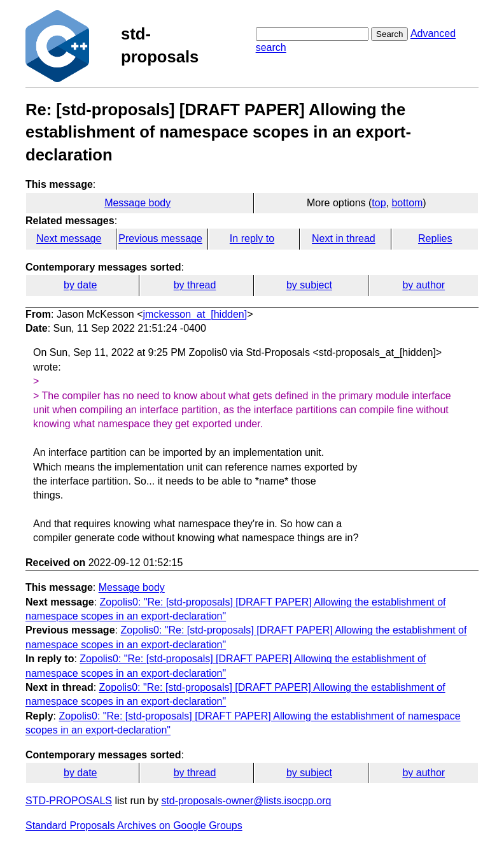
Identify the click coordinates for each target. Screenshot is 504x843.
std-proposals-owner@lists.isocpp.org (246, 801)
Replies (435, 238)
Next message (69, 238)
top (379, 203)
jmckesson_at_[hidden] (195, 314)
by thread (195, 285)
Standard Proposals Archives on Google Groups (134, 825)
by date (80, 285)
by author (423, 285)
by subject (309, 285)
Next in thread (344, 238)
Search (389, 34)
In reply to (252, 238)
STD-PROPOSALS (69, 801)
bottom (407, 203)
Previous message (160, 238)
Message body (137, 203)
